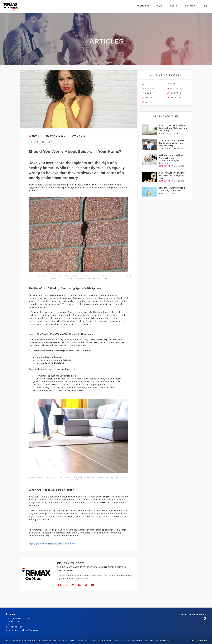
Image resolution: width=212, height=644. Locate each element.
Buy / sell (149, 88)
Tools (174, 6)
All (145, 84)
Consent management (159, 641)
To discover (175, 98)
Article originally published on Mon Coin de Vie (52, 544)
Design (147, 93)
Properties (143, 6)
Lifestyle (149, 102)
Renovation (175, 93)
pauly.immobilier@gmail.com (26, 630)
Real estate (175, 88)
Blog (160, 6)
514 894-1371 (17, 627)
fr (206, 6)
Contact (190, 6)
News (34, 136)
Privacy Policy (127, 641)
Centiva (202, 641)
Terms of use (141, 641)
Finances (148, 98)
